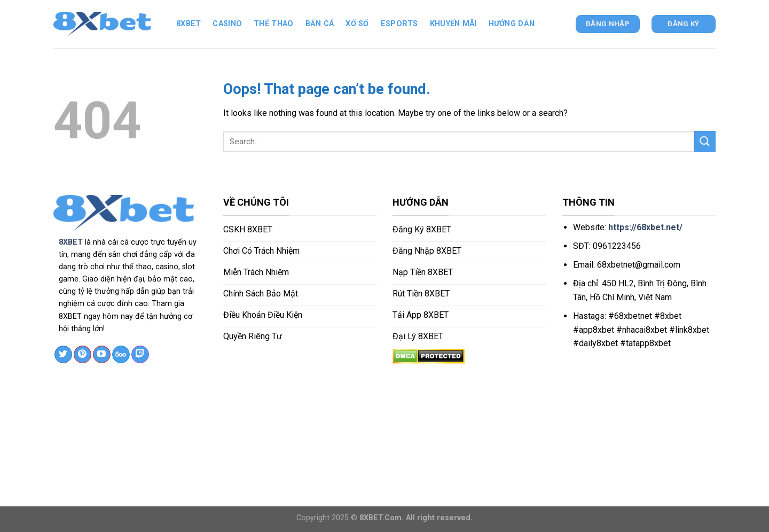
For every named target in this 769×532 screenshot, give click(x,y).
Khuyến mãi (453, 24)
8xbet (189, 24)
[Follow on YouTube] (102, 355)
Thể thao (273, 24)
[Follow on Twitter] (63, 355)
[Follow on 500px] (121, 355)
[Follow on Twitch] (140, 355)
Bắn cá (320, 24)
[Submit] (705, 141)
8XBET (71, 242)
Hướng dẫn (512, 24)
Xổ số (357, 24)
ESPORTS (399, 24)
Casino (227, 24)
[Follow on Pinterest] (83, 355)
